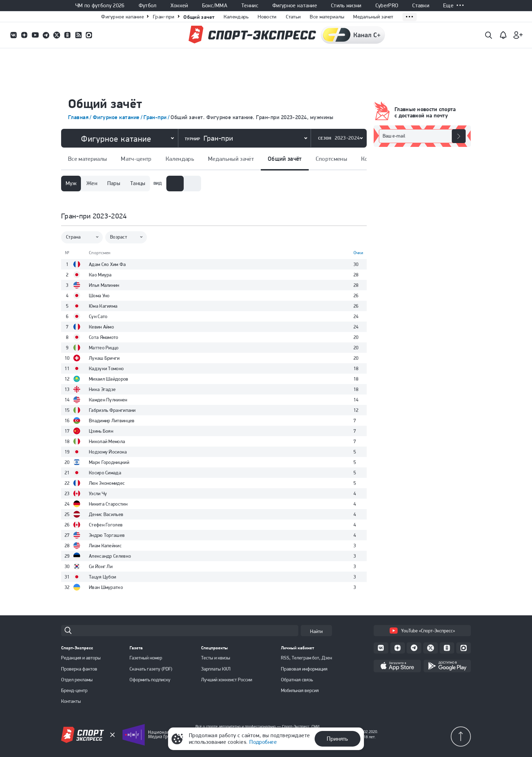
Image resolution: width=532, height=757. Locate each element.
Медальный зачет (373, 17)
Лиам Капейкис (105, 546)
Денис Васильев (106, 514)
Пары (114, 183)
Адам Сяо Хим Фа (107, 264)
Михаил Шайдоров (109, 379)
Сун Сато (98, 316)
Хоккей (179, 6)
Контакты (71, 701)
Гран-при (164, 17)
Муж (71, 183)
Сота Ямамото (104, 337)
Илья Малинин (104, 285)
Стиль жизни (346, 6)
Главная (78, 117)
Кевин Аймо (101, 327)
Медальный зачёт (205, 159)
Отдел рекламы (77, 680)
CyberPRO (387, 6)
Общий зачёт (259, 159)
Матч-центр (111, 159)
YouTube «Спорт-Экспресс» (422, 631)
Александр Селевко (110, 556)
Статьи (293, 17)
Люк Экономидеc (107, 483)
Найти (316, 631)
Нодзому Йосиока (108, 452)
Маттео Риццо (104, 348)
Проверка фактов (79, 669)
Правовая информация (304, 669)
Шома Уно (99, 296)
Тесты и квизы (216, 658)
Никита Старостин (108, 504)
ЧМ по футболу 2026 (100, 6)
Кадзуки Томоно (106, 368)
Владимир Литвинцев (112, 421)
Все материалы (327, 17)
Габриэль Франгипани (112, 410)
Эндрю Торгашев (107, 535)
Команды (348, 159)
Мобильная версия (300, 690)
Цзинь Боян (101, 431)
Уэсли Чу (98, 493)
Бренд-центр (74, 690)
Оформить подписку (150, 680)
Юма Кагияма (103, 306)
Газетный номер (146, 658)
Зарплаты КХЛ (216, 669)
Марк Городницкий (109, 462)
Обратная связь (297, 680)
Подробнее (263, 742)
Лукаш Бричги (104, 358)
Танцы (138, 183)
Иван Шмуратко (106, 587)
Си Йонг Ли (101, 566)
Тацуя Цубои (102, 577)
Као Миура (100, 275)
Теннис (250, 6)
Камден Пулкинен (108, 400)
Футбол (148, 6)
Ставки (421, 6)
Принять (337, 739)
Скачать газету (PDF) (151, 669)
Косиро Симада (105, 473)
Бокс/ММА (215, 6)
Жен (92, 183)
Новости (267, 17)
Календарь (236, 17)
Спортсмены (306, 159)
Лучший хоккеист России (227, 680)
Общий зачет (199, 17)
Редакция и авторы (81, 658)
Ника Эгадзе (102, 389)
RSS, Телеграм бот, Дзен (306, 658)
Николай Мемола (107, 441)
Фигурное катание (295, 6)
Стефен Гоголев (106, 525)
